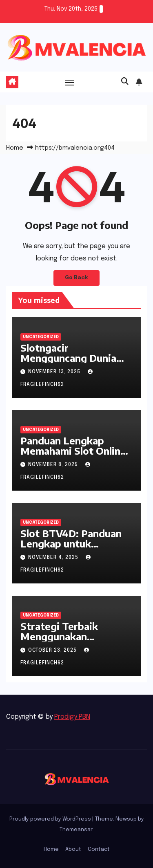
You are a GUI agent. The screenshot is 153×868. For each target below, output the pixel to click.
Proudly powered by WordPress (51, 819)
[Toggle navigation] (70, 82)
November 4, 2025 (54, 558)
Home (15, 148)
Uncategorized (41, 337)
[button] (125, 82)
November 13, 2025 (55, 372)
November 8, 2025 (54, 465)
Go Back (76, 278)
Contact (99, 849)
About (73, 849)
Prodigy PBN (72, 717)
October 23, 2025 (53, 650)
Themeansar (76, 830)
